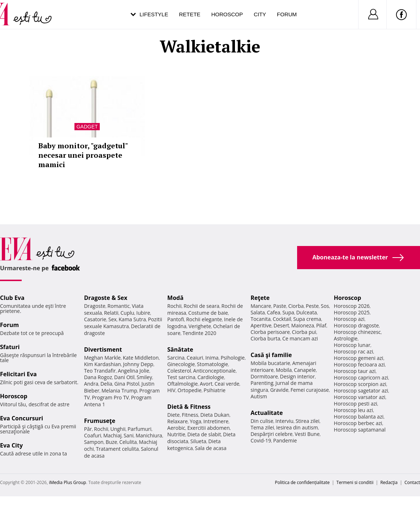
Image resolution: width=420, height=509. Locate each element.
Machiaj (113, 435)
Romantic (119, 306)
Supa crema (307, 319)
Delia (106, 384)
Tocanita (261, 319)
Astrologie (346, 338)
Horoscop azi (349, 319)
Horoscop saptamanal (360, 430)
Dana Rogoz (98, 377)
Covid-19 (261, 440)
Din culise (262, 421)
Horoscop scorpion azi (360, 384)
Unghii (118, 429)
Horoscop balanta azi (359, 417)
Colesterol (179, 371)
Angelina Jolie (134, 371)
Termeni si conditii (355, 482)
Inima (212, 358)
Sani (129, 435)
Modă (175, 298)
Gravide (279, 390)
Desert (281, 325)
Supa (288, 312)
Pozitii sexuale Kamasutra (123, 323)
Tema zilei (262, 427)
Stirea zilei (308, 421)
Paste (280, 306)
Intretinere (216, 421)
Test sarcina (181, 377)
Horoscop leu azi (353, 410)
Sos (325, 306)
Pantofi (176, 319)
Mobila (284, 370)
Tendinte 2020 (199, 333)
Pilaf (321, 325)
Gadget (87, 127)
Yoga (196, 421)
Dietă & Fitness (189, 407)
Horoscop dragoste (357, 325)
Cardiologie (211, 377)
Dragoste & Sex (106, 298)
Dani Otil (125, 377)
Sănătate (180, 349)
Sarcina (176, 358)
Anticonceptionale (214, 371)
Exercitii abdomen (208, 428)
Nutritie (176, 434)
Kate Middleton (141, 358)
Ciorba (296, 306)
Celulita (128, 442)
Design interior (297, 376)
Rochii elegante (204, 319)
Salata (258, 312)
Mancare (261, 306)
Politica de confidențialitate (302, 482)
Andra (91, 384)
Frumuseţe (100, 421)
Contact (412, 482)
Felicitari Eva (18, 374)
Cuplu (127, 313)
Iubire (143, 313)
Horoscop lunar (352, 345)
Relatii (111, 313)
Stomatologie (213, 364)
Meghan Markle (102, 358)
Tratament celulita (117, 449)
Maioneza (303, 325)
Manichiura (149, 435)
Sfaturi (10, 347)
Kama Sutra (132, 319)
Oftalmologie (183, 384)
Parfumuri (140, 429)
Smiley (144, 377)
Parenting (262, 383)
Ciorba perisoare (270, 332)
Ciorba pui (304, 332)
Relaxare (178, 421)
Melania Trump (119, 391)
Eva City (11, 445)
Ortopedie (189, 390)
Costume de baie (208, 313)
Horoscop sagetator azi (361, 391)
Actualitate (267, 413)
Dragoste (95, 306)
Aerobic (176, 428)
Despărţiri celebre (271, 434)
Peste (312, 306)
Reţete (260, 298)
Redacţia (389, 482)
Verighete (200, 326)
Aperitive (261, 325)
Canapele (305, 370)
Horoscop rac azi (354, 351)
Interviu (284, 421)
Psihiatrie (215, 390)
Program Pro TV (110, 397)
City (260, 14)
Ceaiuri (195, 358)
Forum (287, 14)
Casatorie (95, 319)
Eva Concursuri (22, 418)
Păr (88, 429)
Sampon (94, 442)
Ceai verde (227, 384)
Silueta (198, 441)
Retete (190, 14)
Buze (111, 442)
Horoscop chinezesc (357, 332)
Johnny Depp (138, 364)
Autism (259, 396)
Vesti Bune (307, 434)
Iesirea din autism (297, 427)
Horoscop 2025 (352, 312)
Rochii (101, 429)
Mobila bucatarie (270, 363)
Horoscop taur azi (355, 371)
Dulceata (306, 312)
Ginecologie (181, 364)
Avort (206, 384)
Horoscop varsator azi (360, 397)
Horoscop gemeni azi (359, 358)
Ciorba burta (265, 338)
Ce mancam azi (300, 338)
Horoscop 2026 (352, 306)
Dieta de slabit (204, 434)
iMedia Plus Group (67, 482)
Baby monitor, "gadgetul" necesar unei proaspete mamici (83, 155)
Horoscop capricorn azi (361, 377)
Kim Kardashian (102, 364)
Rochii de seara (202, 306)
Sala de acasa (211, 448)
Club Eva (12, 298)
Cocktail (282, 319)
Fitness (190, 415)
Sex (113, 319)
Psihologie (233, 358)
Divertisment (103, 349)
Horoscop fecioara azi (359, 364)
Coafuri (93, 435)
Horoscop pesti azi (356, 404)
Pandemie (285, 440)
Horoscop (227, 14)
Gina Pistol (127, 384)
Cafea (273, 312)
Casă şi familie (271, 355)
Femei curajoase (310, 390)
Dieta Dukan (215, 415)
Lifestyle (154, 14)
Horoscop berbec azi (358, 423)
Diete (173, 415)
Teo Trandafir (100, 371)
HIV (172, 390)
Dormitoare (264, 376)
